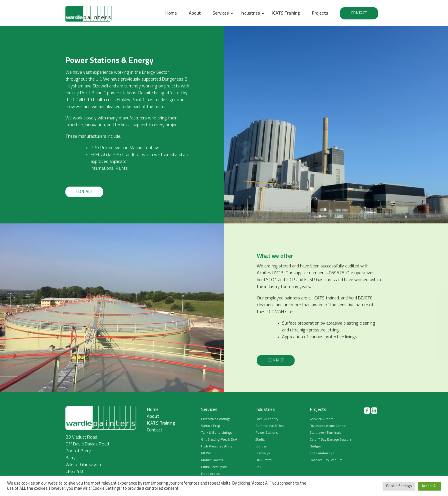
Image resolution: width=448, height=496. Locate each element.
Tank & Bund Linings (217, 433)
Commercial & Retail (271, 426)
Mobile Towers (212, 460)
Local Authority (267, 419)
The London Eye (322, 453)
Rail (258, 467)
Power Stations (267, 433)
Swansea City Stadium (326, 460)
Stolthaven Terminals (325, 433)
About (195, 13)
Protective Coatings (216, 419)
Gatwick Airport (321, 419)
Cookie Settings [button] (399, 486)
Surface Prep (211, 426)
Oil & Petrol (264, 460)
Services (221, 13)
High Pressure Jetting (217, 447)
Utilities (261, 447)
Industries (250, 13)
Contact (359, 13)
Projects (320, 13)
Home (171, 13)
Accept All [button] (430, 486)
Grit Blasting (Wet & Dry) (219, 440)
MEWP (206, 453)
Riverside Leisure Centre (328, 426)
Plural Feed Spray (214, 467)
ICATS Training (286, 13)
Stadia (260, 440)
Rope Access (211, 474)
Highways (263, 453)
